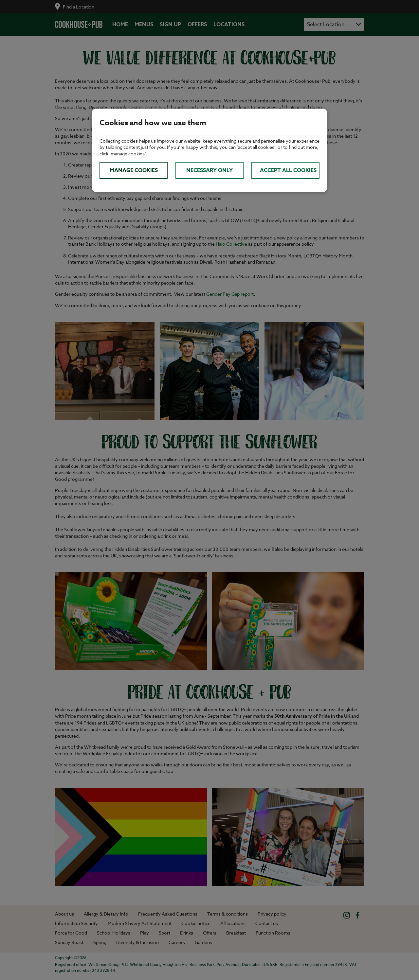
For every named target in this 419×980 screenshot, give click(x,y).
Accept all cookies (288, 170)
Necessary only (209, 170)
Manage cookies (134, 170)
